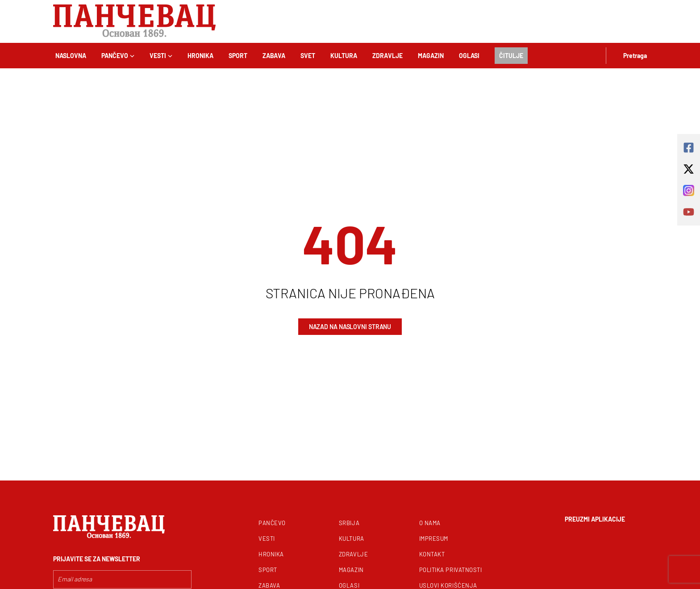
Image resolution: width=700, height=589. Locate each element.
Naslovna (71, 56)
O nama (430, 523)
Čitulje (511, 56)
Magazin (431, 56)
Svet (308, 56)
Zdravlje (387, 56)
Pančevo (118, 56)
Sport (238, 56)
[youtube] (689, 212)
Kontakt (432, 554)
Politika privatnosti (451, 570)
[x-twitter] (689, 169)
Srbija (349, 523)
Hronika (200, 56)
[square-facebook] (689, 148)
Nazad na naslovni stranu (350, 327)
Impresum (434, 539)
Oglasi (469, 56)
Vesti (161, 56)
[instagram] (689, 190)
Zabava (274, 56)
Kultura (344, 56)
